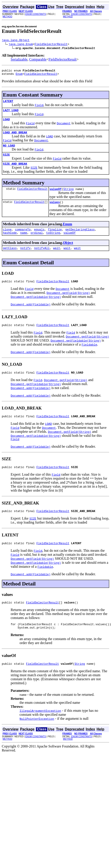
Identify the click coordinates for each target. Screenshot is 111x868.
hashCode (10, 242)
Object (68, 252)
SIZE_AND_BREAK (15, 170)
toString (53, 242)
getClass (10, 258)
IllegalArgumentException (40, 729)
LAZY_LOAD (11, 113)
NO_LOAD (9, 151)
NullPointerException (37, 737)
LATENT (8, 104)
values (55, 210)
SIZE (6, 160)
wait (56, 258)
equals (39, 238)
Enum (19, 76)
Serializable (19, 60)
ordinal (37, 242)
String (68, 196)
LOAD (6, 123)
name (24, 242)
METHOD (7, 17)
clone (7, 238)
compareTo (23, 238)
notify (25, 258)
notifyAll (42, 258)
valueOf (56, 196)
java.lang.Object (16, 41)
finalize (55, 238)
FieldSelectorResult (51, 45)
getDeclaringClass (80, 238)
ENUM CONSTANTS (36, 14)
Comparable (38, 60)
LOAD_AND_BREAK (15, 137)
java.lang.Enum (21, 45)
